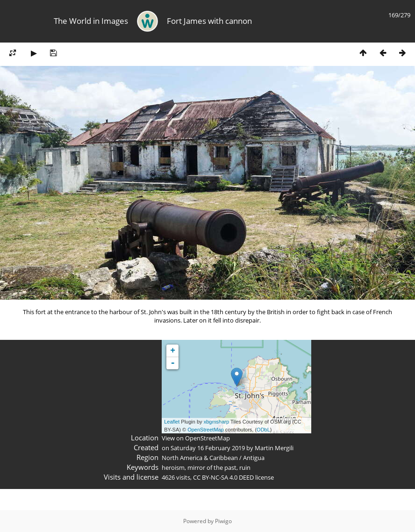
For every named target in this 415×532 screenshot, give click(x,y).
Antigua (254, 458)
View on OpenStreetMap (196, 438)
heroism (173, 467)
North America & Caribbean (200, 458)
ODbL (263, 430)
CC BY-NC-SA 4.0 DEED (223, 477)
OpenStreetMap (206, 430)
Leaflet (172, 422)
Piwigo (223, 521)
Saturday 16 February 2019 (208, 448)
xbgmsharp (216, 422)
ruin (245, 467)
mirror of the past (212, 467)
